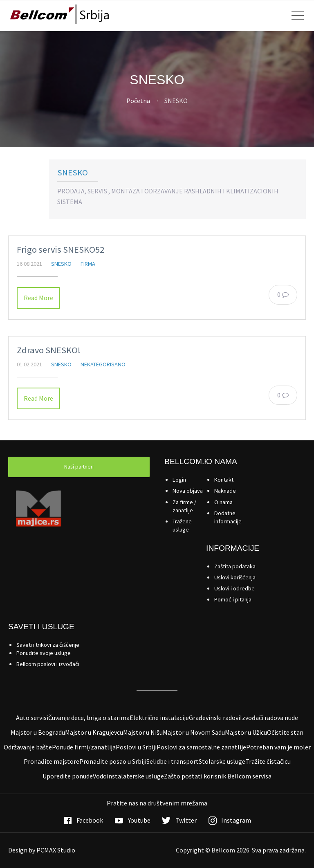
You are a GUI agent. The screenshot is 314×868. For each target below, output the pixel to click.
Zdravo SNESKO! (49, 350)
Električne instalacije (159, 718)
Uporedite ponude (68, 776)
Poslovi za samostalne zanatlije (201, 747)
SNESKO (73, 173)
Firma (88, 264)
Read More (38, 298)
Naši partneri (79, 467)
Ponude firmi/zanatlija (84, 747)
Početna (138, 101)
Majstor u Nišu (143, 732)
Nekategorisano (103, 364)
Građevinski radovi (214, 718)
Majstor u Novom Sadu (194, 732)
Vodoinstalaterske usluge (128, 776)
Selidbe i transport (173, 761)
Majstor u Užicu (246, 732)
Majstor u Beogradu (38, 732)
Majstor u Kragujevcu (94, 732)
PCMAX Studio (56, 850)
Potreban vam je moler (278, 747)
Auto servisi (32, 718)
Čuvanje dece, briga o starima (89, 718)
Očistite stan (285, 732)
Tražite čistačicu (268, 761)
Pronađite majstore (52, 761)
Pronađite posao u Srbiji (113, 761)
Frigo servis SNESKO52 (61, 249)
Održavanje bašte (28, 747)
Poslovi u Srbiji (136, 747)
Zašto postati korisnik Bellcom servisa (218, 776)
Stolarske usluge (222, 761)
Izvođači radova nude (269, 718)
